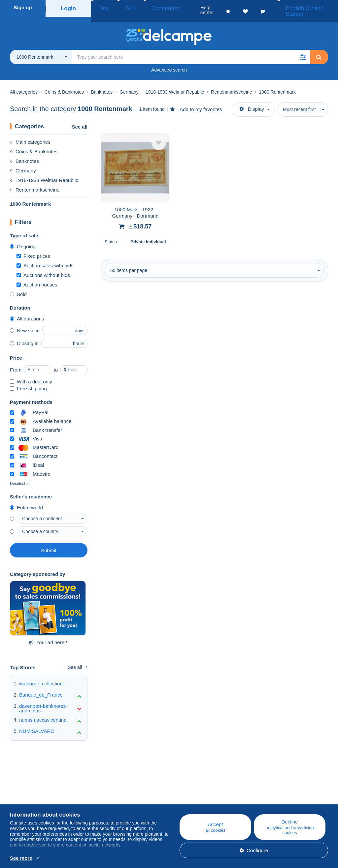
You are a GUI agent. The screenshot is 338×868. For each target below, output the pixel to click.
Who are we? (24, 792)
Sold (18, 287)
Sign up (23, 7)
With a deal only (31, 374)
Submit (49, 543)
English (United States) (304, 7)
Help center (191, 792)
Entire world (26, 500)
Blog (102, 792)
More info (98, 858)
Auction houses (37, 277)
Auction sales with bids (45, 258)
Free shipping (28, 381)
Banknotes (24, 153)
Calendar (104, 800)
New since (25, 323)
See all (80, 119)
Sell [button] (122, 7)
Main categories (30, 134)
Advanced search (169, 62)
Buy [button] (102, 7)
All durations (27, 311)
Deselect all (20, 476)
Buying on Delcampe (201, 800)
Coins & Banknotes (34, 144)
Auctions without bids (43, 268)
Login (68, 7)
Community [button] (150, 7)
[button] (303, 49)
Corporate (24, 800)
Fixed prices (33, 248)
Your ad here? (48, 635)
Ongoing (23, 239)
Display (252, 101)
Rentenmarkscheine (35, 182)
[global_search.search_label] (191, 49)
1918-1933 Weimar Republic (44, 173)
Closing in (24, 336)
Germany (23, 163)
